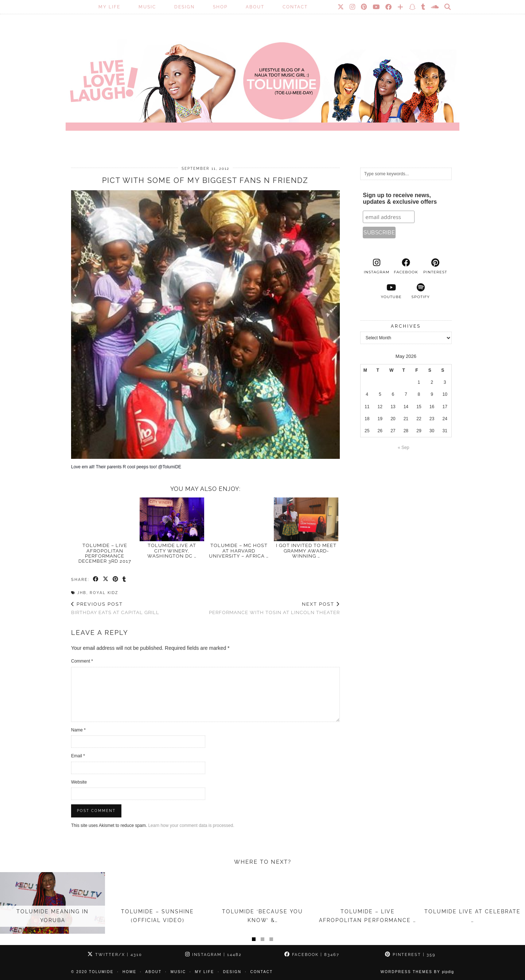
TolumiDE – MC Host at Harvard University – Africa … (239, 551)
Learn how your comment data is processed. (191, 825)
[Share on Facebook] (96, 579)
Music (147, 7)
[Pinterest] (364, 7)
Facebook (312, 955)
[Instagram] (353, 7)
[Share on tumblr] (125, 579)
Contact (295, 7)
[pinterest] (435, 266)
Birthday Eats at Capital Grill (115, 608)
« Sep (403, 448)
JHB (82, 593)
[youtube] (391, 291)
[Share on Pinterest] (116, 579)
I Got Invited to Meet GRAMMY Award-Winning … (306, 551)
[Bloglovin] (401, 7)
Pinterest (410, 955)
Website (79, 782)
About (255, 7)
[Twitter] (341, 7)
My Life (109, 7)
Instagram (213, 955)
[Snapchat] (413, 7)
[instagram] (377, 266)
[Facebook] (389, 7)
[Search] (448, 7)
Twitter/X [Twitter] (115, 955)
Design (184, 7)
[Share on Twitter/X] (106, 579)
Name (78, 730)
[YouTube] (376, 7)
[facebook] (406, 266)
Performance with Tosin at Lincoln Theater (274, 608)
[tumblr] (423, 7)
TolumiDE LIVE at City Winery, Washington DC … (172, 551)
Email (78, 756)
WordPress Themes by (417, 972)
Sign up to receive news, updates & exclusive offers (400, 198)
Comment (82, 661)
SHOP (220, 7)
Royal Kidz (104, 593)
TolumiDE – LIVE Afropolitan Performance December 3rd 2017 (105, 553)
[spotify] (420, 291)
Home (129, 972)
